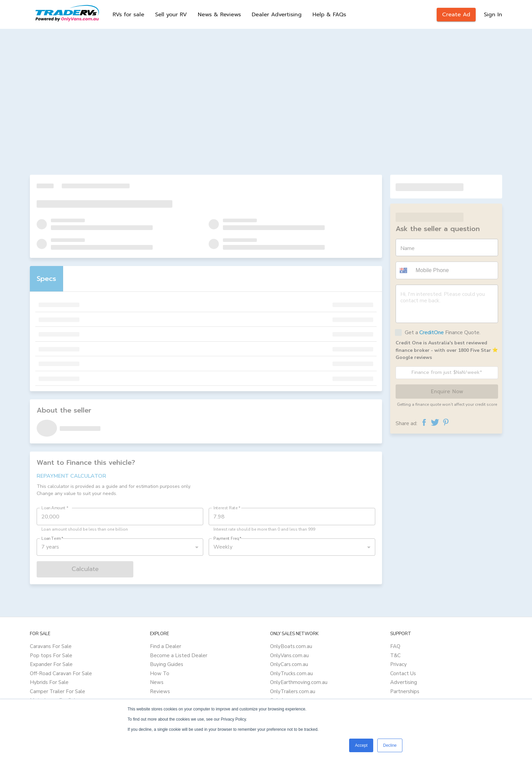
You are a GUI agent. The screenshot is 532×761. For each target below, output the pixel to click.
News (157, 682)
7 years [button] (50, 547)
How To (160, 673)
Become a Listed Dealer (179, 655)
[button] (404, 270)
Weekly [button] (223, 547)
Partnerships (405, 691)
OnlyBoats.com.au (291, 646)
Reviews (160, 691)
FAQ (395, 646)
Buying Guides (167, 664)
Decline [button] (390, 745)
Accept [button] (361, 745)
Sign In (493, 15)
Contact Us (403, 673)
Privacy (398, 664)
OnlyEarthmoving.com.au (299, 682)
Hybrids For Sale (49, 682)
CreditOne (432, 332)
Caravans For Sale (51, 646)
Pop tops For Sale (51, 655)
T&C (395, 655)
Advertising (404, 682)
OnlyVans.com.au (289, 655)
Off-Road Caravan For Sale (61, 673)
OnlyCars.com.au (289, 664)
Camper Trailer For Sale (58, 691)
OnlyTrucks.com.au (291, 673)
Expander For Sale (51, 664)
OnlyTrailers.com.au (293, 691)
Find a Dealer (166, 646)
